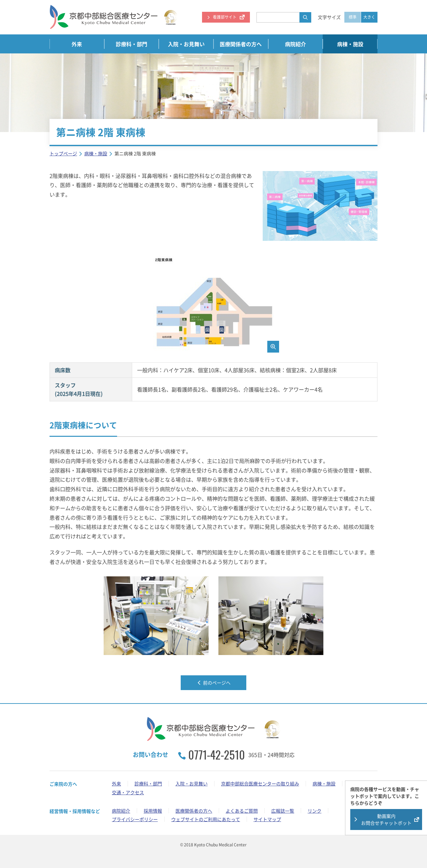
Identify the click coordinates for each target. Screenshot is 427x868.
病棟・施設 (350, 44)
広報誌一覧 (283, 811)
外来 (77, 44)
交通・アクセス (128, 792)
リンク (315, 811)
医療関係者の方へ (241, 44)
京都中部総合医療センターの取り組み (260, 783)
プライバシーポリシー (135, 819)
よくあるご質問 (242, 811)
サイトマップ (267, 819)
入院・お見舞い (186, 44)
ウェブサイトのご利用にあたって (206, 819)
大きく (369, 17)
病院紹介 (295, 44)
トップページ (63, 153)
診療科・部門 (132, 44)
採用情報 (153, 811)
